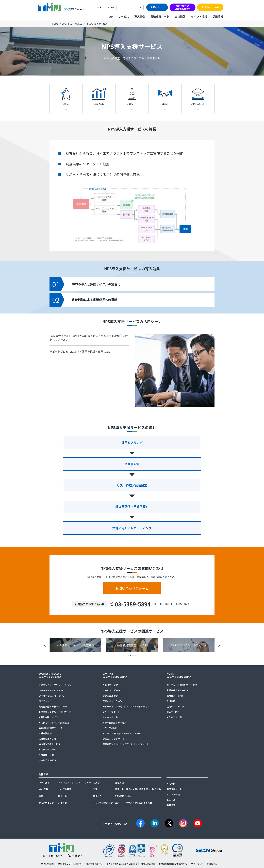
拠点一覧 (62, 796)
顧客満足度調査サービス (51, 728)
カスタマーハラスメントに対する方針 (134, 803)
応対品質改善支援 (47, 739)
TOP (110, 16)
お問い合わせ (157, 7)
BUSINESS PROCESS (72, 24)
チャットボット (110, 717)
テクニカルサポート (112, 696)
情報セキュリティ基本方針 (70, 864)
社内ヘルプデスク (175, 706)
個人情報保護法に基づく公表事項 (122, 864)
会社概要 (43, 789)
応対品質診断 (45, 733)
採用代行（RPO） (175, 696)
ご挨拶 (96, 782)
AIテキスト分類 (174, 717)
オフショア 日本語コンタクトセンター (121, 733)
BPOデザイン (45, 701)
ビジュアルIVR (110, 728)
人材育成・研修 (46, 755)
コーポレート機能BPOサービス (182, 685)
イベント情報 (199, 16)
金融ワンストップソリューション (55, 685)
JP (108, 7)
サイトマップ (197, 864)
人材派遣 (171, 701)
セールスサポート (111, 690)
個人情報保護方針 (94, 864)
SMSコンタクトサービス (115, 739)
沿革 (95, 789)
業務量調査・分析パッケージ (53, 706)
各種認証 (119, 782)
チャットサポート (111, 712)
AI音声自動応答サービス (114, 723)
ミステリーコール (47, 750)
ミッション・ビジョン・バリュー (75, 782)
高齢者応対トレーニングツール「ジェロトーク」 (127, 744)
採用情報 (218, 16)
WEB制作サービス (47, 760)
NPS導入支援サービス (49, 744)
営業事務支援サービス (177, 690)
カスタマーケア (110, 685)
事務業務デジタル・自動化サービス (56, 712)
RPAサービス (173, 712)
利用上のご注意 (148, 864)
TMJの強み (44, 782)
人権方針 (62, 803)
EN (112, 7)
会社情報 (180, 16)
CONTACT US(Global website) (183, 7)
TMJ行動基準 (65, 789)
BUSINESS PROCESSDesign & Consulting (50, 675)
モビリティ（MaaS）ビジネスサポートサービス (126, 706)
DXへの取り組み (123, 796)
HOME (55, 24)
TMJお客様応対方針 (103, 803)
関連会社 (97, 796)
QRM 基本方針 (48, 864)
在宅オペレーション (112, 701)
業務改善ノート (160, 16)
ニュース (97, 7)
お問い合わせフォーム (132, 588)
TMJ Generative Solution (51, 690)
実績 (41, 796)
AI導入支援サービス (48, 717)
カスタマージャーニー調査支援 (54, 723)
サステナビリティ (47, 803)
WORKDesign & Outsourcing (179, 675)
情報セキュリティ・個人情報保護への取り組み (138, 789)
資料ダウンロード (210, 7)
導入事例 (140, 16)
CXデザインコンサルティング (53, 696)
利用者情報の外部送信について (173, 864)
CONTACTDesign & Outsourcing (115, 675)
